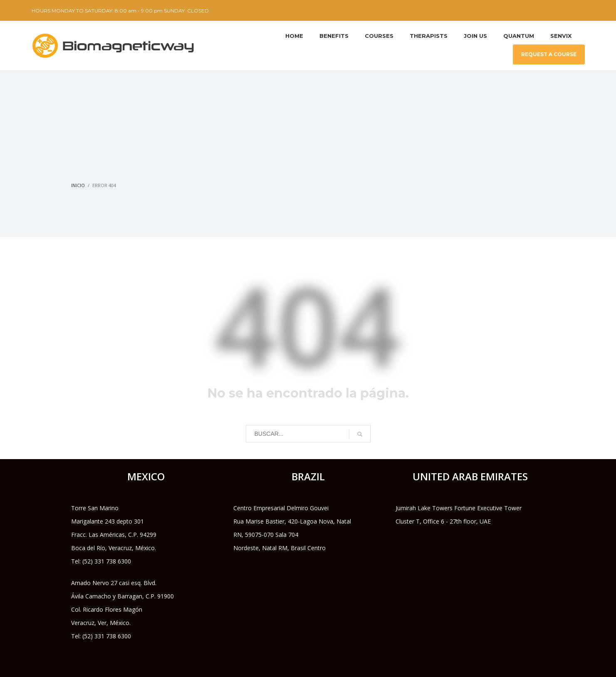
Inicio (78, 185)
